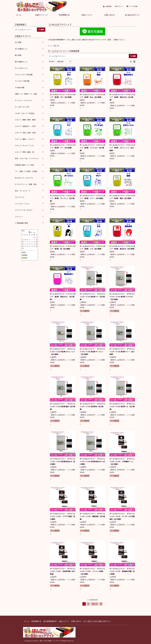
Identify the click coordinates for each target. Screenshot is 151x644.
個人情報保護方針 (50, 621)
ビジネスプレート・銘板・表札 (26, 184)
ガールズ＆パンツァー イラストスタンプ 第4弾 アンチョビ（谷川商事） (92, 148)
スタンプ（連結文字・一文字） (26, 126)
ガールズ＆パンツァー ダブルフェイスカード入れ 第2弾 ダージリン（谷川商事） (92, 352)
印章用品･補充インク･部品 (24, 165)
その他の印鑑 (20, 87)
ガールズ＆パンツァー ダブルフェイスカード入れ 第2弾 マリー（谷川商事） (122, 352)
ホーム (19, 15)
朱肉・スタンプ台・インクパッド (27, 158)
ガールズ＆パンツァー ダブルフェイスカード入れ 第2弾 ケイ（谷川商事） (92, 297)
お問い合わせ (110, 15)
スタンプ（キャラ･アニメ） (25, 145)
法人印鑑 (18, 42)
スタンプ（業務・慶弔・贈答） (26, 120)
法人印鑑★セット (21, 49)
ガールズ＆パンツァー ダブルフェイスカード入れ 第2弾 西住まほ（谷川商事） (63, 461)
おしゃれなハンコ (21, 68)
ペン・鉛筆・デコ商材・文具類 (26, 171)
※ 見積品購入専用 (21, 223)
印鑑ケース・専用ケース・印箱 (26, 94)
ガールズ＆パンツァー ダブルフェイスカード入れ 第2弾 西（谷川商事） (92, 406)
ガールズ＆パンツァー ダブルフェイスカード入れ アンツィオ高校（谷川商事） (92, 571)
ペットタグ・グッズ (22, 204)
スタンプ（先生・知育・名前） (26, 133)
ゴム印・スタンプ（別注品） (25, 113)
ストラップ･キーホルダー (24, 210)
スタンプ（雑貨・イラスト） (25, 139)
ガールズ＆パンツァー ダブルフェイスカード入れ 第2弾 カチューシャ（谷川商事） (63, 352)
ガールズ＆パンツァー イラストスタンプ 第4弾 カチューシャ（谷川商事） (122, 148)
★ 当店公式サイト (132, 15)
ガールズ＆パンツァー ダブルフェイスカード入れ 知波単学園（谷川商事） (63, 571)
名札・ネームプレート (23, 191)
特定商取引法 (64, 15)
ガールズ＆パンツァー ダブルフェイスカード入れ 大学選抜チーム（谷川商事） (122, 461)
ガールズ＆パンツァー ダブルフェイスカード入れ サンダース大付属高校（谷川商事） (122, 516)
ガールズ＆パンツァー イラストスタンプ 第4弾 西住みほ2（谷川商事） (122, 97)
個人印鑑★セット (21, 62)
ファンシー (19, 217)
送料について (87, 15)
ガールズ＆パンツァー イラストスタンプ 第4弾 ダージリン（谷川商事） (63, 198)
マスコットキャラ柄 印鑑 (24, 75)
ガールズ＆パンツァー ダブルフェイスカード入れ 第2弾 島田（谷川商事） (63, 406)
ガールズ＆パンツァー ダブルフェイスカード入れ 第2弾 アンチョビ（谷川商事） (122, 297)
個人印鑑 (18, 55)
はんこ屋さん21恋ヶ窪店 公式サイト (97, 621)
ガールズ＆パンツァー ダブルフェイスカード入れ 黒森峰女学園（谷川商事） (122, 571)
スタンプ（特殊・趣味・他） (25, 152)
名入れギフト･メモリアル (24, 178)
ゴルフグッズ (20, 197)
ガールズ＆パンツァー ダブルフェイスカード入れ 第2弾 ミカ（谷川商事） (122, 406)
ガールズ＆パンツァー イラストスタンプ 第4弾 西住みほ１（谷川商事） (63, 297)
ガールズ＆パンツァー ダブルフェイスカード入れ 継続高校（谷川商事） (92, 516)
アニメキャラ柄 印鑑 (22, 81)
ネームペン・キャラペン (24, 100)
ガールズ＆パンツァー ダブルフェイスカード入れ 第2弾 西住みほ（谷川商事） (92, 461)
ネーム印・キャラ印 (22, 107)
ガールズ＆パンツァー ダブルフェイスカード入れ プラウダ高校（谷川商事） (63, 516)
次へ (95, 604)
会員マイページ (41, 15)
